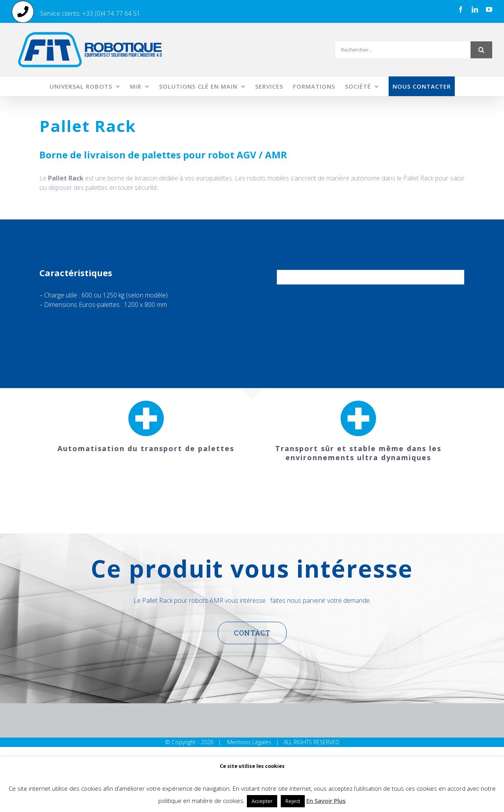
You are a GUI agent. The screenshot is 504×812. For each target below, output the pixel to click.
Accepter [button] (262, 801)
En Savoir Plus (326, 801)
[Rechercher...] (403, 50)
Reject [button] (293, 801)
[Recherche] (481, 50)
